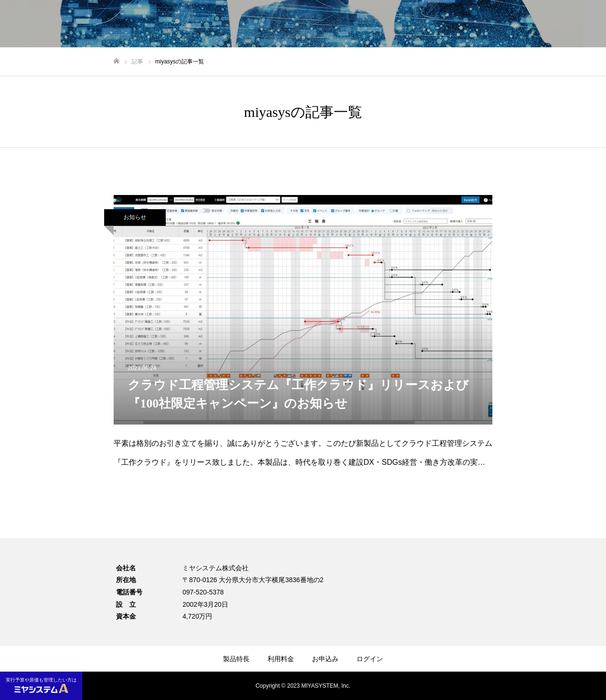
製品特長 (236, 659)
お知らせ (135, 217)
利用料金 (281, 659)
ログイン (370, 659)
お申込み (325, 659)
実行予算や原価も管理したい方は (41, 685)
